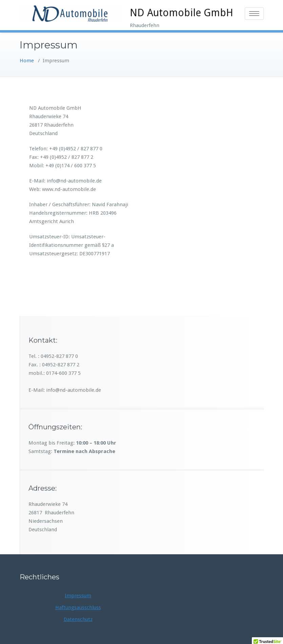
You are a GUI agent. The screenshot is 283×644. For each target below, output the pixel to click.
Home (27, 61)
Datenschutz (78, 619)
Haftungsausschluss (78, 607)
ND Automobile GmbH (181, 13)
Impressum (78, 596)
